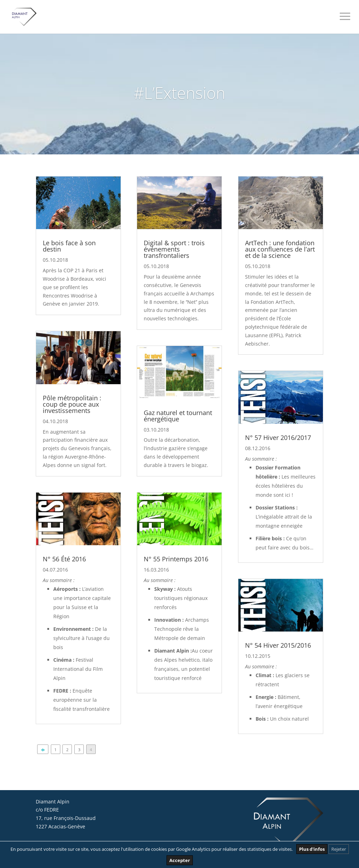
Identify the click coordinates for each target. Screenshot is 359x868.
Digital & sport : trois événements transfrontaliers (174, 249)
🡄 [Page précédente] (43, 750)
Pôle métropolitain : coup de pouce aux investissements (72, 404)
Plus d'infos (312, 849)
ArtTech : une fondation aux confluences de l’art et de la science (280, 249)
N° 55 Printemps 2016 (176, 559)
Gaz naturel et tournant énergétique (178, 416)
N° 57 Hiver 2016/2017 (278, 438)
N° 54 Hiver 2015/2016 (278, 645)
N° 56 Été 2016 (64, 559)
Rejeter (339, 849)
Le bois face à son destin (69, 246)
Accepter (180, 860)
